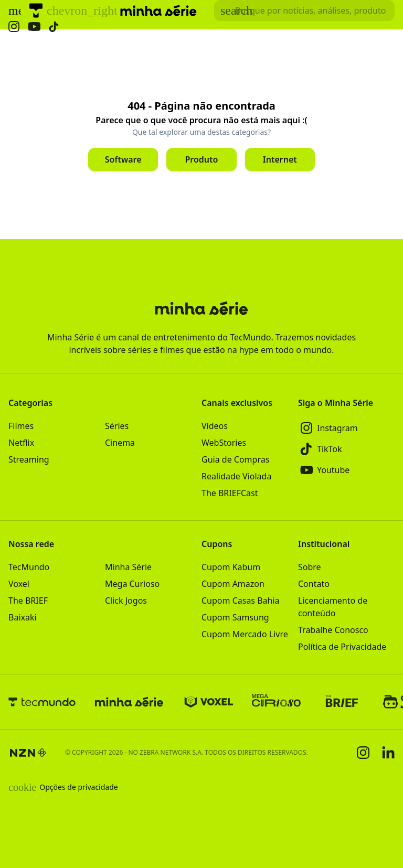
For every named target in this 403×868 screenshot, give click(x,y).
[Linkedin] (388, 752)
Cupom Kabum (231, 567)
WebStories (224, 443)
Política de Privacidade (342, 647)
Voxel (19, 584)
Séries (117, 426)
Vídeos (215, 426)
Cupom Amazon (233, 584)
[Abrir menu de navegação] (15, 10)
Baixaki (23, 617)
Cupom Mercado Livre (245, 634)
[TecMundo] (36, 10)
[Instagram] (346, 428)
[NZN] (28, 753)
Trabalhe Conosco (333, 630)
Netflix (21, 443)
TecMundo (29, 567)
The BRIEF (28, 601)
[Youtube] (346, 470)
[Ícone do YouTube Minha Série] (34, 26)
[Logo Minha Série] (158, 10)
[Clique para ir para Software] (123, 159)
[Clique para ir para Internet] (280, 159)
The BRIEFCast (230, 493)
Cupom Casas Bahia (241, 601)
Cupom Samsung (235, 617)
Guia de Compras (235, 459)
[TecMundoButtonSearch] (304, 10)
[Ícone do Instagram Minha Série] (14, 26)
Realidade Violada (236, 476)
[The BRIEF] (342, 702)
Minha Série (128, 567)
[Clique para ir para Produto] (201, 159)
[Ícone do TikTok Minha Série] (54, 27)
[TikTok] (346, 449)
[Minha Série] (129, 702)
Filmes (21, 426)
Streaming (29, 459)
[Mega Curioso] (276, 702)
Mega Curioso (132, 584)
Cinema (120, 443)
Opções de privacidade (63, 787)
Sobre (310, 567)
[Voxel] (209, 702)
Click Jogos (126, 601)
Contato (314, 584)
